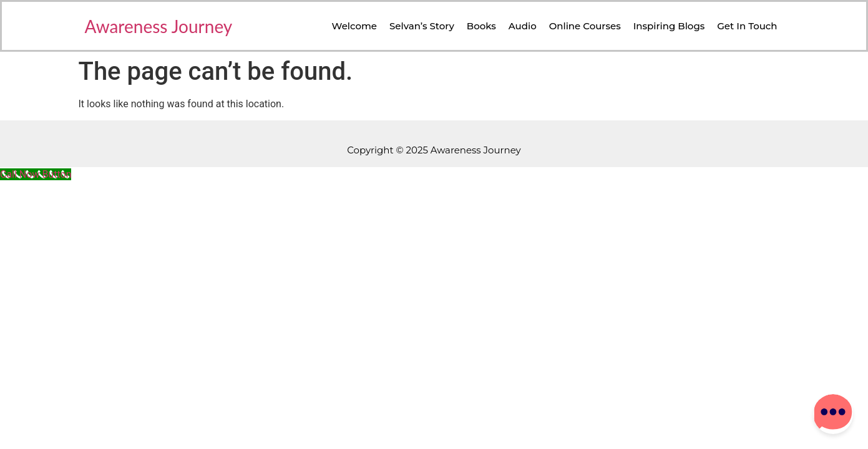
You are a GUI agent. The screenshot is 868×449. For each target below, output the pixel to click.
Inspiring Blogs (669, 26)
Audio (523, 26)
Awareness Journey (159, 26)
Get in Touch (747, 26)
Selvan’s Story (422, 26)
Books (481, 26)
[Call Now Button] (36, 174)
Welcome (354, 26)
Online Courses (585, 26)
